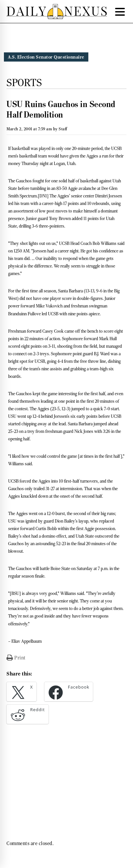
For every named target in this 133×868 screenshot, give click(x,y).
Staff (63, 129)
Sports (24, 83)
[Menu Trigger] (120, 11)
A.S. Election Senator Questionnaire (46, 57)
